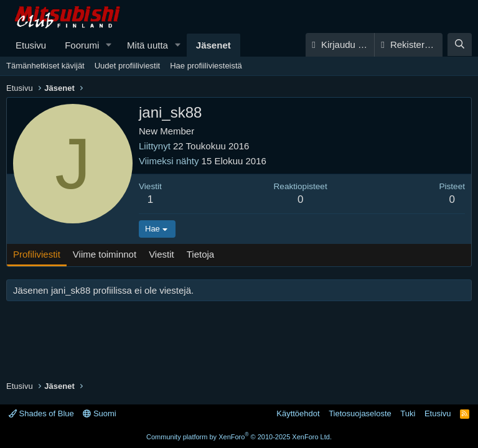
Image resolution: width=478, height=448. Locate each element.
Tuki (408, 413)
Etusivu (31, 45)
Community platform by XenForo (239, 437)
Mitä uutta (148, 45)
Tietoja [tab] (200, 254)
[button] (109, 45)
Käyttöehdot (298, 413)
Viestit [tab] (162, 254)
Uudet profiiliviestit (128, 66)
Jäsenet (213, 45)
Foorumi (82, 45)
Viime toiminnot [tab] (105, 254)
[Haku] (460, 44)
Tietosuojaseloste (360, 413)
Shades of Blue (41, 413)
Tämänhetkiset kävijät (45, 66)
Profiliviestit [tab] (37, 254)
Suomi (99, 413)
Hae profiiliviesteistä (206, 66)
